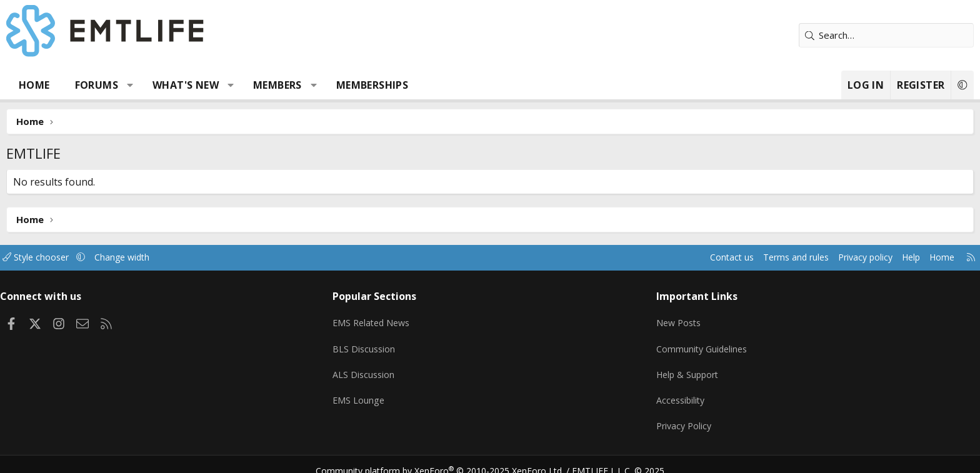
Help (811, 257)
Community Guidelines (673, 344)
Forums (183, 85)
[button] (217, 85)
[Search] (799, 35)
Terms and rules (688, 257)
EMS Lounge (392, 392)
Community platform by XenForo (448, 458)
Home (121, 85)
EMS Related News (407, 319)
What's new (272, 85)
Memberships (459, 85)
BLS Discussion (398, 344)
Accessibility (652, 392)
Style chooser (135, 257)
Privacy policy (762, 257)
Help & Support (659, 368)
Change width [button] (225, 257)
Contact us (620, 257)
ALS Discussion (397, 368)
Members (364, 85)
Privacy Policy (655, 417)
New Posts (650, 319)
